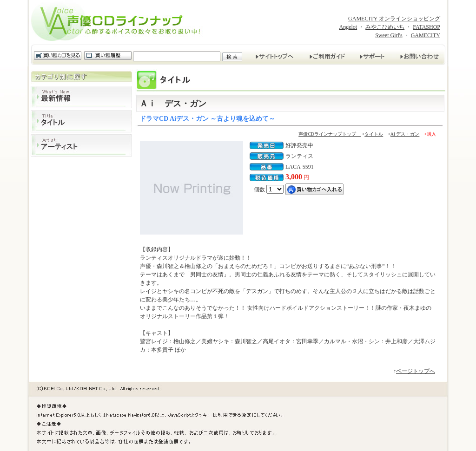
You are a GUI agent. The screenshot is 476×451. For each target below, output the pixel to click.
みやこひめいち (385, 27)
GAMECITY (426, 35)
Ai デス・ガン (405, 134)
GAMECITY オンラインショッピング (394, 19)
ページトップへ (416, 371)
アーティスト (81, 145)
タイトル (81, 121)
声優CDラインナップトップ (330, 134)
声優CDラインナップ (119, 22)
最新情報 (81, 97)
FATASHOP (426, 27)
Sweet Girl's (389, 35)
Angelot (348, 27)
